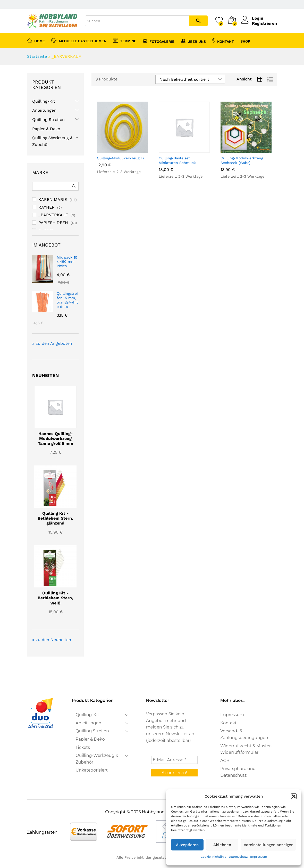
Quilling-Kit (44, 101)
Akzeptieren (187, 845)
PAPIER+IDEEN (53, 223)
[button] (294, 796)
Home (36, 40)
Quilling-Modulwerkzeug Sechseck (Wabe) (242, 160)
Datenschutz (238, 857)
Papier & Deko (46, 129)
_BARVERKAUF (53, 215)
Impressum (259, 857)
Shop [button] (245, 41)
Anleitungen (44, 110)
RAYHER (47, 207)
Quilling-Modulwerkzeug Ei (120, 158)
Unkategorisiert (92, 770)
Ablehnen (222, 845)
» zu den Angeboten (52, 343)
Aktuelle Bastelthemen (79, 40)
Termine (125, 40)
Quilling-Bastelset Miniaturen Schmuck (177, 160)
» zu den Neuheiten (52, 640)
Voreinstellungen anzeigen (269, 845)
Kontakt (223, 41)
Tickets (83, 747)
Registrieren (264, 23)
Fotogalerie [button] (159, 41)
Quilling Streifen (48, 120)
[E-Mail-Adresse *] (174, 760)
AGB (225, 761)
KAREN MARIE (53, 199)
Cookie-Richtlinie (213, 857)
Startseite (37, 56)
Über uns (193, 41)
